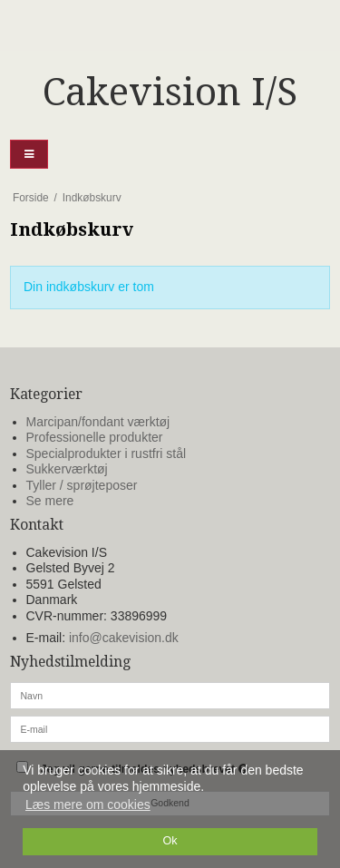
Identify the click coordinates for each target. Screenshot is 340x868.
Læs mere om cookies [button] (88, 805)
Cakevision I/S (170, 92)
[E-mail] (170, 727)
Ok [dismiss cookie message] (170, 841)
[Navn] (170, 694)
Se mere (50, 501)
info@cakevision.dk (124, 638)
